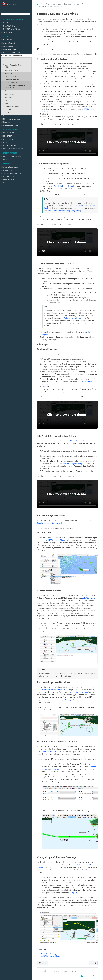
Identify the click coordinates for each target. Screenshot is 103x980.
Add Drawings (12, 82)
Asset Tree (7, 62)
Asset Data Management (12, 56)
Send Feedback (91, 976)
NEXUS (10, 4)
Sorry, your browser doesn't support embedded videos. (67, 142)
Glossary (6, 183)
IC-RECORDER (8, 139)
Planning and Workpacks (11, 119)
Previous (43, 963)
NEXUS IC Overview (10, 40)
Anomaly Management (11, 125)
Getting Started (8, 43)
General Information (10, 167)
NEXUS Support (8, 177)
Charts (7, 113)
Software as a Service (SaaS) (13, 174)
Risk (5, 101)
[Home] (38, 4)
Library (7, 91)
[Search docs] (16, 14)
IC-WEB (5, 142)
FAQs (5, 160)
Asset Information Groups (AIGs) (13, 66)
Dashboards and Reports (11, 53)
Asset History (9, 94)
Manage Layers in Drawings (17, 85)
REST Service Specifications (12, 149)
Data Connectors (9, 146)
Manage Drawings (12, 80)
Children (8, 110)
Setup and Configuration (11, 46)
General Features (9, 50)
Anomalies (8, 97)
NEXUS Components (11, 23)
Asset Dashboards (11, 70)
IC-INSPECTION (8, 133)
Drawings (7, 73)
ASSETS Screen (10, 59)
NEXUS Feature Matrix (12, 29)
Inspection (6, 122)
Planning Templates (12, 107)
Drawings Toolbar (12, 76)
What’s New (7, 32)
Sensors (7, 104)
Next (93, 963)
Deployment (7, 170)
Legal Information (9, 180)
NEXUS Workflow (10, 26)
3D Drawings (11, 88)
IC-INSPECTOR (8, 136)
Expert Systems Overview (11, 156)
